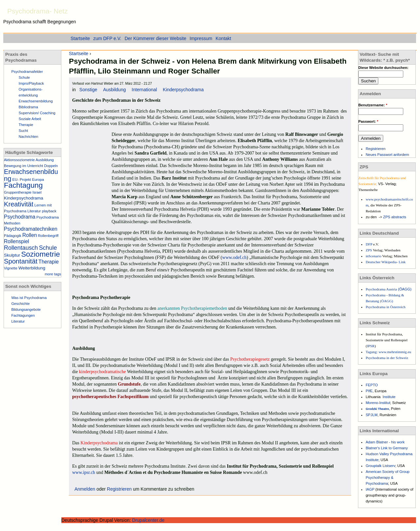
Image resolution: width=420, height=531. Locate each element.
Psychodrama (20, 217)
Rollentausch (21, 248)
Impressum (201, 38)
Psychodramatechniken (31, 229)
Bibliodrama (28, 107)
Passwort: (368, 121)
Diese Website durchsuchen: (383, 68)
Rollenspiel (17, 241)
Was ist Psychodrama (29, 298)
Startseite (79, 53)
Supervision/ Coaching (37, 113)
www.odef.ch (234, 257)
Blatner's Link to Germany (387, 448)
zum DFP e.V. (107, 38)
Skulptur (12, 255)
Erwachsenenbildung (36, 101)
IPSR (371, 346)
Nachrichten (29, 137)
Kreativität (19, 204)
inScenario (374, 256)
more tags (53, 274)
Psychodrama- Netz (37, 11)
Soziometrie (40, 254)
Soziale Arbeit (30, 119)
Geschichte (20, 304)
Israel (37, 192)
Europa (38, 180)
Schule (24, 77)
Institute (389, 397)
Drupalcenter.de (148, 520)
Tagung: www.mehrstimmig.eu (388, 352)
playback (49, 211)
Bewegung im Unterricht (23, 166)
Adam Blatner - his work (385, 442)
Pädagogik (13, 236)
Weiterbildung (32, 268)
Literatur (34, 211)
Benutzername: (373, 105)
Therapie (26, 125)
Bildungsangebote (26, 309)
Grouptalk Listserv (380, 466)
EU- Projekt (22, 180)
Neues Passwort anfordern (387, 155)
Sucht (23, 131)
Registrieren (119, 489)
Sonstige (88, 90)
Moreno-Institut (378, 403)
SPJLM (371, 415)
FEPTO (372, 385)
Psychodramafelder (27, 72)
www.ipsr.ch (84, 472)
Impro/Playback (31, 83)
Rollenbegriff (48, 236)
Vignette (11, 268)
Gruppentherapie (18, 192)
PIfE (369, 391)
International (144, 90)
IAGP (370, 489)
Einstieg (410, 10)
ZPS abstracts (395, 217)
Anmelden (85, 489)
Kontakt (223, 38)
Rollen (30, 235)
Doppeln (51, 166)
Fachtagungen (23, 315)
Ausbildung (114, 90)
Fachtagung (23, 185)
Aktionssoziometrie (19, 160)
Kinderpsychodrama (183, 90)
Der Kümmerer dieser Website (156, 38)
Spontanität (21, 261)
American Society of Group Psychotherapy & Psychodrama (388, 478)
